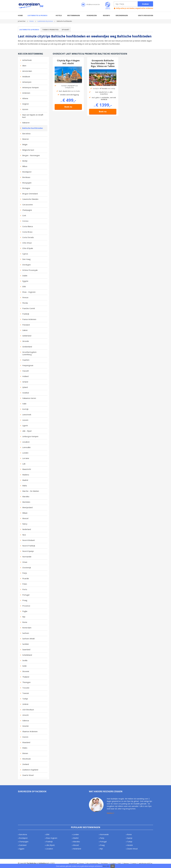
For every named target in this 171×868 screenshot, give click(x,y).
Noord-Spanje (28, 551)
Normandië (27, 557)
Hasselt (26, 371)
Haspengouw (28, 365)
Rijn (24, 617)
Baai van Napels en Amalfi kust (33, 116)
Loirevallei (26, 447)
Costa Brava (27, 232)
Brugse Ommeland (30, 194)
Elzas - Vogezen (29, 292)
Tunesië (26, 693)
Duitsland (23, 845)
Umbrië (25, 704)
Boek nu (68, 107)
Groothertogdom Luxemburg (29, 353)
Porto (25, 589)
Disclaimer (104, 863)
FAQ (120, 863)
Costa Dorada (28, 237)
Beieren (26, 139)
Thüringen (26, 682)
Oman (25, 562)
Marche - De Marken (31, 491)
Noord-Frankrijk (29, 546)
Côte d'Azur (27, 243)
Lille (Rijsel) (50, 845)
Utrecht (25, 715)
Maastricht (27, 469)
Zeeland (26, 764)
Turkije (25, 699)
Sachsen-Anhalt (28, 639)
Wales (25, 748)
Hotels (59, 15)
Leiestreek (27, 415)
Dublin (25, 276)
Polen (25, 584)
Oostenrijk (27, 568)
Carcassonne (28, 205)
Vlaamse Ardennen (30, 731)
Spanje (130, 838)
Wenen (25, 753)
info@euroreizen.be (93, 4)
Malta (25, 486)
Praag (25, 600)
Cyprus (25, 254)
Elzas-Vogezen (52, 838)
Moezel (25, 518)
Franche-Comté (29, 308)
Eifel (24, 286)
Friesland (26, 325)
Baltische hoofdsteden (33, 128)
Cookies (113, 863)
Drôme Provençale (30, 270)
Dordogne (26, 265)
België (25, 144)
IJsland (25, 387)
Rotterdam (27, 628)
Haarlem (26, 360)
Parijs (25, 573)
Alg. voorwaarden (92, 863)
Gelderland (27, 336)
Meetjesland (27, 507)
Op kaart (66, 30)
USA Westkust (28, 710)
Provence (26, 606)
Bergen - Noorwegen (31, 155)
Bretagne (26, 188)
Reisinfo (106, 15)
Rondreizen (92, 15)
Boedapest (27, 172)
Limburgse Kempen (30, 436)
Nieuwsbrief (73, 863)
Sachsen (26, 633)
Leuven (25, 420)
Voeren (25, 737)
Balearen (26, 123)
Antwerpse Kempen (31, 87)
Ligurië (25, 425)
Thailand (26, 677)
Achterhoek (27, 60)
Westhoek (26, 759)
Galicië (25, 330)
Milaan (25, 513)
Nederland (27, 529)
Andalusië (26, 76)
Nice (24, 535)
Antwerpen (27, 82)
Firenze (25, 297)
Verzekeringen (122, 15)
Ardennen (26, 93)
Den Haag (26, 259)
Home (20, 15)
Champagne (27, 210)
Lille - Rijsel (27, 431)
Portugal (26, 595)
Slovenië (26, 671)
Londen (25, 453)
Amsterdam (27, 71)
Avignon (26, 104)
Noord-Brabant (29, 540)
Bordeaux (26, 177)
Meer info (106, 866)
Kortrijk (25, 409)
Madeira (26, 475)
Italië (24, 404)
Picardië (26, 578)
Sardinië (26, 644)
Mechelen (26, 502)
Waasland (26, 742)
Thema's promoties (50, 30)
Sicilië (24, 666)
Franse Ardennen (29, 319)
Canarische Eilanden (30, 199)
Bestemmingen (74, 15)
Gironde (26, 341)
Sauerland (26, 649)
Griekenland (27, 347)
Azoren (25, 109)
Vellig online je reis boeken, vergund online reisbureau (135, 8)
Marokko (26, 496)
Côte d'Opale (28, 248)
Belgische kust (28, 150)
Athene (25, 98)
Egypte (25, 281)
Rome (25, 622)
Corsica (25, 221)
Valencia (26, 720)
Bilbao (25, 166)
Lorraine (26, 458)
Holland (25, 376)
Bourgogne (27, 183)
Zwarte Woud (28, 775)
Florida (25, 303)
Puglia (25, 611)
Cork (24, 215)
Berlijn (25, 161)
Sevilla (25, 660)
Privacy (82, 863)
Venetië (25, 726)
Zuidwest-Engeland (30, 770)
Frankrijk (26, 314)
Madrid (25, 480)
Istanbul (26, 393)
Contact (134, 863)
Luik (24, 464)
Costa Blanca (28, 226)
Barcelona (26, 134)
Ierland (25, 382)
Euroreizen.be (31, 6)
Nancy (25, 524)
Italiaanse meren (29, 398)
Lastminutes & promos (37, 15)
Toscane (26, 688)
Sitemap (126, 863)
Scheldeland (27, 655)
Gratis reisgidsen (146, 15)
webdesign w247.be (146, 863)
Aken (24, 66)
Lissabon (26, 442)
